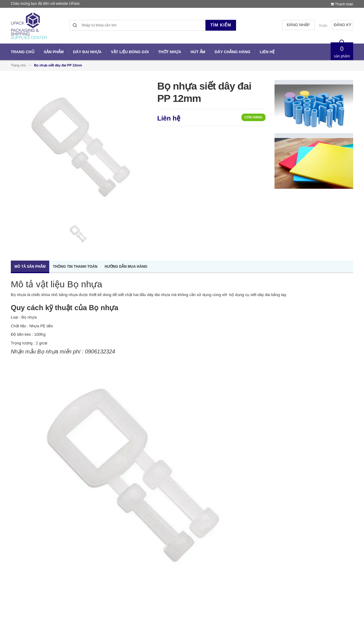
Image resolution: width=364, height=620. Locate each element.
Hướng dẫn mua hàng (126, 267)
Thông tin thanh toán (75, 267)
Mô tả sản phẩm (30, 267)
